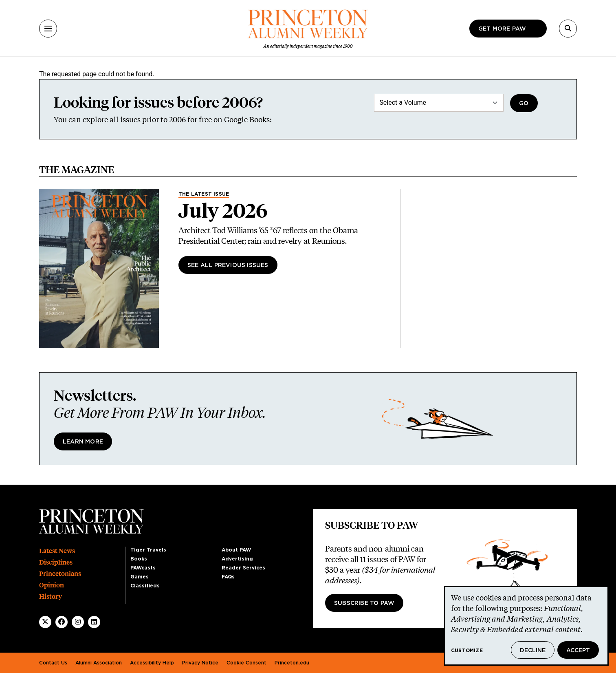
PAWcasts (143, 568)
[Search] (568, 29)
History (51, 597)
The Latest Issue (204, 194)
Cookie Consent (246, 663)
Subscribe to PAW (364, 603)
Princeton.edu (292, 663)
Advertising (237, 559)
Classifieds (145, 586)
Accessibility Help (152, 663)
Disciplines (56, 562)
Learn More (83, 442)
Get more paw (502, 29)
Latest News (57, 551)
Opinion (52, 585)
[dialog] (526, 626)
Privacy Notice (200, 663)
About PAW (236, 550)
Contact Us (53, 663)
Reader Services (243, 568)
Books (139, 559)
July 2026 (223, 211)
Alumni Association (99, 663)
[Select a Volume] (439, 103)
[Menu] (48, 29)
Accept (578, 651)
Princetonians (60, 574)
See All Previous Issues (228, 265)
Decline (533, 651)
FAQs (228, 577)
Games (140, 577)
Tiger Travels (148, 550)
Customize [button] (467, 651)
